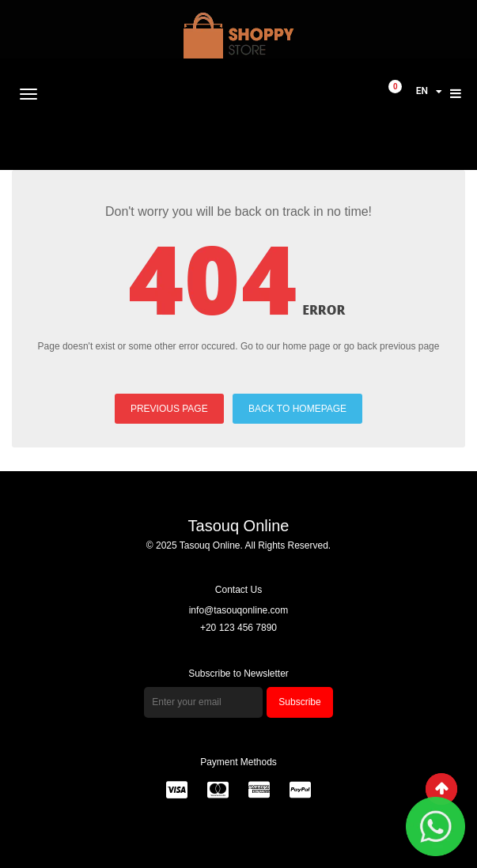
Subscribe (299, 702)
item (396, 88)
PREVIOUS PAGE (169, 409)
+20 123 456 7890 (238, 628)
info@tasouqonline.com (239, 610)
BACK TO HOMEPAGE (297, 409)
